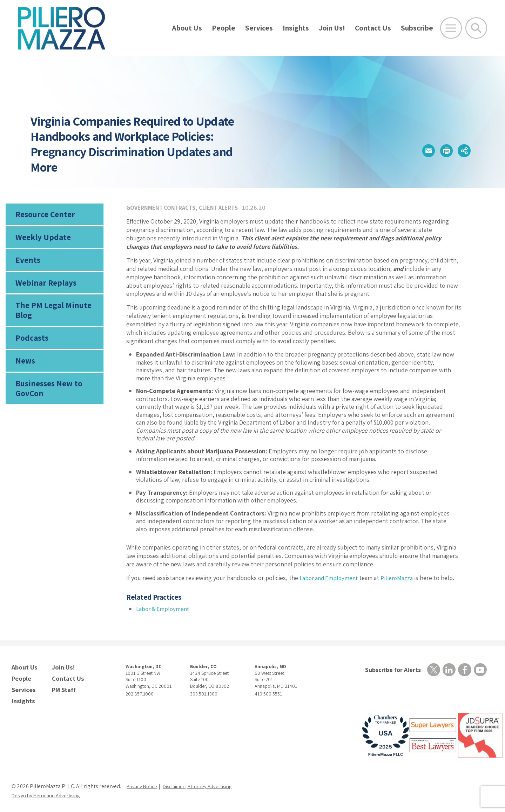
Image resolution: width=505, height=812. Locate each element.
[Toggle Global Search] (476, 28)
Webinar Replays (43, 288)
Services (259, 28)
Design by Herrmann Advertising (50, 791)
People (224, 28)
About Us (187, 28)
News (25, 371)
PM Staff (63, 687)
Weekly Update (41, 239)
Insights (296, 28)
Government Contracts (163, 208)
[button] (418, 151)
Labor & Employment (164, 609)
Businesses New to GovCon (47, 399)
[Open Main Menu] (451, 28)
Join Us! (332, 28)
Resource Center (43, 215)
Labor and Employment (331, 578)
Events (27, 264)
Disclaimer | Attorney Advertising (205, 782)
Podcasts (31, 346)
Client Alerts (225, 208)
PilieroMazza (401, 578)
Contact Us (373, 28)
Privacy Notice (143, 782)
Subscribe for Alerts (390, 670)
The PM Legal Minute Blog (51, 317)
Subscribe (417, 28)
